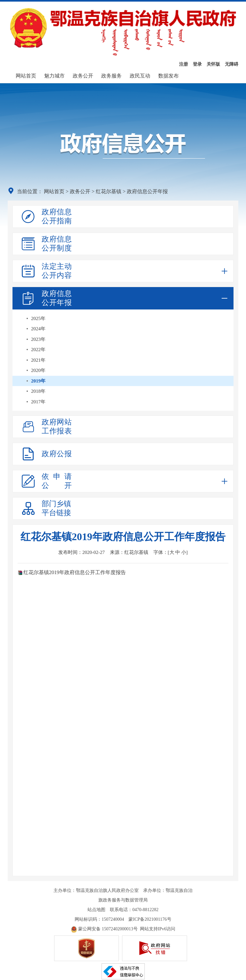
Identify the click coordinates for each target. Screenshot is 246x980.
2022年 (38, 350)
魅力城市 (54, 76)
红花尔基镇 (109, 191)
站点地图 (96, 910)
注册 (184, 64)
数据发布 (168, 76)
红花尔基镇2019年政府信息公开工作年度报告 (75, 572)
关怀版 (213, 64)
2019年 (38, 381)
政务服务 (111, 76)
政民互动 (140, 76)
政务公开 (83, 76)
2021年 (38, 360)
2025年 (38, 318)
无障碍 (232, 64)
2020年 (38, 370)
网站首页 (26, 76)
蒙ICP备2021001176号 (150, 919)
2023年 (38, 339)
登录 (197, 64)
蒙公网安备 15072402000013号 (104, 929)
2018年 (38, 391)
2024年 (38, 329)
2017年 (38, 402)
